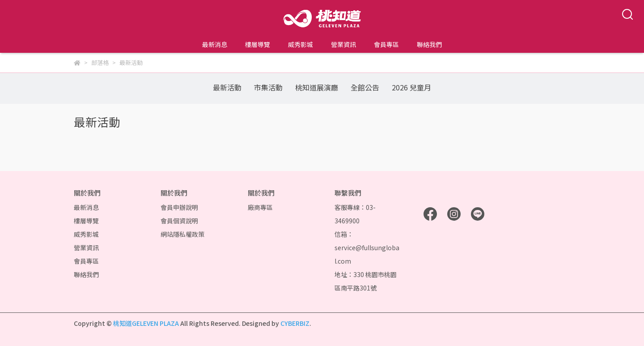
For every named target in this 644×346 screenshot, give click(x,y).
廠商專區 (260, 207)
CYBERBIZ (295, 323)
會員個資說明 (179, 221)
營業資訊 (343, 44)
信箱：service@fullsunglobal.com (367, 248)
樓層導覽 (258, 44)
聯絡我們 (429, 44)
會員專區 (386, 44)
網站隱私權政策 (182, 234)
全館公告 (365, 87)
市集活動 (268, 87)
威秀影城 (301, 44)
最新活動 (227, 87)
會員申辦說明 (179, 207)
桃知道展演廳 (317, 87)
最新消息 (215, 44)
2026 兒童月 (411, 87)
